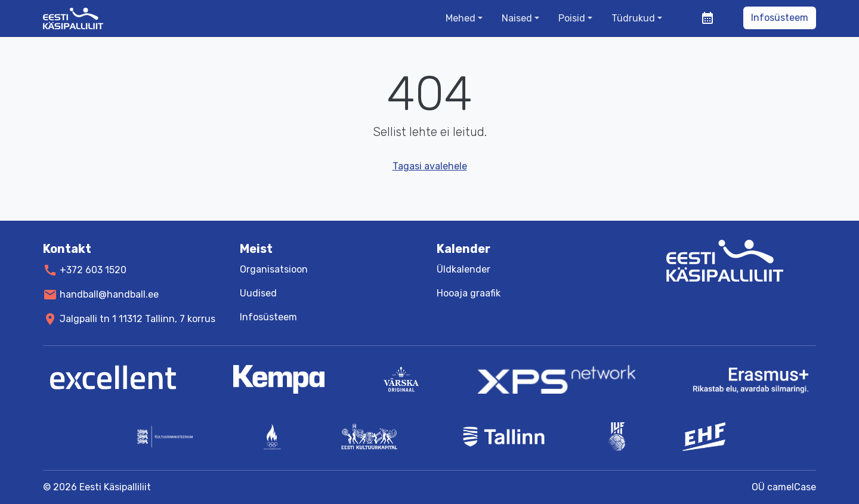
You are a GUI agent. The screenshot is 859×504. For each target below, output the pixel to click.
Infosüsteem (780, 18)
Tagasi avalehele (430, 166)
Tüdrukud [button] (633, 18)
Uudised (258, 293)
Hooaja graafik (469, 293)
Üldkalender (464, 269)
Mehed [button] (461, 18)
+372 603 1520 (93, 270)
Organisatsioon (274, 269)
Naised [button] (517, 18)
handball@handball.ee (109, 294)
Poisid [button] (572, 18)
